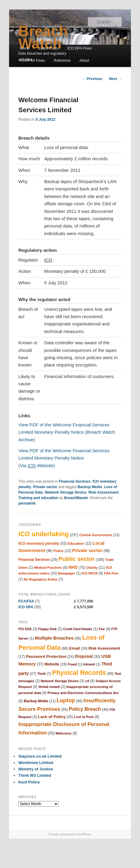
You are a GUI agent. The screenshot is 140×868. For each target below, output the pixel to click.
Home (25, 48)
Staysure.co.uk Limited (40, 756)
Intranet (89, 664)
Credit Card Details (78, 629)
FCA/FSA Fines (32, 61)
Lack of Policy (52, 717)
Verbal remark (49, 687)
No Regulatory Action (41, 579)
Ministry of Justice (36, 769)
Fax (102, 629)
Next (115, 79)
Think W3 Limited (35, 775)
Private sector (45, 487)
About (84, 61)
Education (76, 543)
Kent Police (29, 782)
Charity (92, 568)
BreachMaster (76, 498)
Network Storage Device (65, 492)
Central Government (96, 535)
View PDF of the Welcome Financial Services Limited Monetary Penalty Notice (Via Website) (64, 458)
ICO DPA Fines (80, 48)
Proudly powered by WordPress (70, 834)
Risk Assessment (103, 492)
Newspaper (67, 573)
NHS (73, 567)
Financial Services (75, 481)
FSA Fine (111, 573)
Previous (92, 79)
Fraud (72, 664)
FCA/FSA (26, 601)
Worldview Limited (36, 763)
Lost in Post (84, 717)
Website (52, 664)
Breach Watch (43, 37)
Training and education (38, 498)
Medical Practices (48, 568)
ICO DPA (26, 607)
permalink (27, 503)
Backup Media (90, 487)
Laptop (66, 700)
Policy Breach (85, 709)
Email (75, 648)
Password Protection (46, 656)
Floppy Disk (47, 629)
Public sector (77, 559)
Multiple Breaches (54, 638)
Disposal (84, 656)
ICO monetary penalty (39, 543)
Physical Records (79, 673)
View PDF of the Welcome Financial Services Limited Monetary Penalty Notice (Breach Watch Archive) (67, 432)
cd (87, 681)
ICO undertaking (43, 534)
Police (59, 551)
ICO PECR (90, 573)
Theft (41, 674)
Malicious (64, 733)
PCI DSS (25, 629)
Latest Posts (48, 48)
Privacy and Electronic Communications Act (83, 693)
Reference (62, 61)
